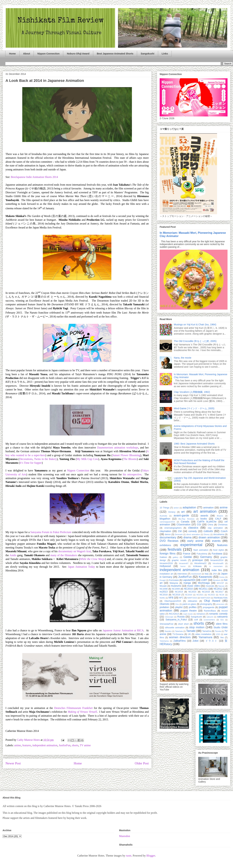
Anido (13, 555)
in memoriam (216, 566)
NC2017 (219, 592)
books (204, 519)
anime (18, 745)
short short (183, 624)
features (27, 745)
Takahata (179, 631)
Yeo (222, 638)
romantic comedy (218, 614)
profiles (193, 607)
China (210, 525)
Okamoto (165, 604)
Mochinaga (204, 583)
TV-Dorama (178, 634)
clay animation (215, 528)
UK (189, 634)
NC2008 (164, 589)
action (176, 508)
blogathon (165, 519)
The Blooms (130, 459)
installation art (166, 574)
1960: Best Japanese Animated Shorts (194, 444)
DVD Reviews (169, 541)
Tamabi (191, 631)
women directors (180, 637)
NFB (171, 598)
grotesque (198, 560)
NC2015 (192, 592)
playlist (179, 607)
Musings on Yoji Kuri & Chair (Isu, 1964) (195, 324)
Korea (222, 577)
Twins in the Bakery (45, 459)
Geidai (188, 557)
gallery (176, 557)
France (187, 554)
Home (12, 54)
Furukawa (217, 554)
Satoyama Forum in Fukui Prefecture (51, 532)
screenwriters (209, 620)
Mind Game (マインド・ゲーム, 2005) (194, 408)
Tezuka (218, 631)
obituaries (193, 601)
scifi (196, 620)
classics (193, 528)
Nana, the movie (183, 358)
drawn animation (209, 537)
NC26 (222, 595)
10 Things (164, 508)
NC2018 (164, 595)
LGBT (204, 580)
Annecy (172, 512)
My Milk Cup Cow (87, 459)
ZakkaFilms (180, 641)
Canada (185, 522)
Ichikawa (197, 566)
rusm (128, 856)
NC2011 (203, 589)
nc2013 (164, 592)
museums (176, 586)
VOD (218, 634)
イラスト (212, 641)
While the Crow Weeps (93, 559)
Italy (207, 574)
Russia (181, 617)
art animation (205, 511)
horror (183, 566)
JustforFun (65, 745)
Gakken (163, 557)
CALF (218, 519)
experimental (191, 545)
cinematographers (173, 528)
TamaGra (207, 631)
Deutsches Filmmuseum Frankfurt (73, 708)
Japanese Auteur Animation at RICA (123, 630)
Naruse (221, 586)
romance (201, 614)
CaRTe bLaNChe (207, 522)
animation (208, 508)
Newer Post (13, 763)
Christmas (223, 525)
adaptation (189, 507)
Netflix (162, 598)
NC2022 (211, 595)
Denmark (179, 534)
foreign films (168, 554)
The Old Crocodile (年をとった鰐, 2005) (195, 341)
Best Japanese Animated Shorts (115, 54)
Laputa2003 (189, 580)
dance (168, 534)
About (27, 54)
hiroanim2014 (217, 560)
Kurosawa (174, 580)
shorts (75, 745)
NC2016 (206, 592)
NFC (181, 598)
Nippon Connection (48, 54)
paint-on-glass (189, 604)
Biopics (220, 516)
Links (165, 54)
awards (204, 516)
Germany (206, 557)
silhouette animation (175, 628)
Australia (163, 516)
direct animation (193, 534)
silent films (222, 624)
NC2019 (176, 595)
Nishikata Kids (221, 598)
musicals (210, 586)
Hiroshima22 (200, 563)
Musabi (163, 586)
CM (180, 531)
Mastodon (125, 836)
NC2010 (188, 589)
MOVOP (220, 583)
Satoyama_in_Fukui (176, 620)
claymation (165, 531)
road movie (188, 614)
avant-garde (181, 516)
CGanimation (183, 524)
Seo (222, 620)
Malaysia (174, 583)
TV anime (85, 745)
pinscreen (220, 604)
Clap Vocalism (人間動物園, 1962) (192, 392)
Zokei (195, 641)
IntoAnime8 (196, 574)
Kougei (163, 580)
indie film (217, 570)
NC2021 (200, 595)
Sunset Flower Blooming (126, 455)
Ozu (177, 604)
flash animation (201, 550)
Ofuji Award (212, 601)
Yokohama (164, 641)
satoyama (222, 617)
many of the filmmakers (64, 555)
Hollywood (165, 566)
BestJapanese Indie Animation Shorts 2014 (35, 177)
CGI (199, 524)
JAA (215, 574)
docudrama (219, 534)
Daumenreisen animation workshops (118, 448)
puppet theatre (189, 611)
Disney (207, 534)
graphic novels (179, 560)
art (183, 512)
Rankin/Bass (210, 611)
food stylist (218, 550)
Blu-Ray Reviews (186, 519)
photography (206, 604)
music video (194, 586)
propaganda (208, 607)
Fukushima (202, 554)
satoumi (210, 617)
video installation (203, 634)
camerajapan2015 (167, 522)
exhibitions (165, 545)
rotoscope (169, 617)
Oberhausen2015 (173, 601)
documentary (168, 537)
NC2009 (176, 589)
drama (187, 537)
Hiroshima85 (218, 563)
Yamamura (205, 637)
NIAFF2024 (206, 598)
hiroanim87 (184, 563)
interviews (182, 574)
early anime (195, 541)
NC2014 (179, 592)
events (216, 541)
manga (187, 583)
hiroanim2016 (166, 563)
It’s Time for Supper (31, 463)
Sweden (168, 631)
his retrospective (132, 474)
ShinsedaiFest (167, 624)
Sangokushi (147, 54)
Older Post (142, 763)
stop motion (197, 627)
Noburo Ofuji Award (78, 54)
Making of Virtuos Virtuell (82, 712)
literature (217, 580)
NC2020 (189, 595)
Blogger (151, 856)
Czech (224, 531)
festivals (174, 549)
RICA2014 (174, 614)
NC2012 (218, 589)
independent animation (45, 745)
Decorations (26, 459)
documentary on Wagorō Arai (75, 551)
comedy (193, 531)
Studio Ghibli (220, 627)
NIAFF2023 (192, 598)
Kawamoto (206, 577)
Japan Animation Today (81, 567)
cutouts (208, 531)
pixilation (164, 607)
